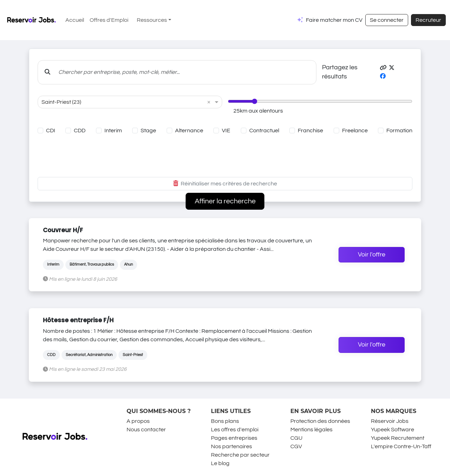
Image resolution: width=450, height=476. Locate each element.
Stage (148, 131)
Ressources (152, 20)
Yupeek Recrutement (398, 438)
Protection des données (320, 421)
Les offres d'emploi (235, 430)
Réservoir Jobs (390, 421)
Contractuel (264, 131)
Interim (113, 131)
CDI (51, 131)
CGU (296, 438)
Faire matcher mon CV (334, 20)
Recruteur (428, 20)
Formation (399, 131)
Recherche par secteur (240, 455)
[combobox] (123, 102)
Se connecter (387, 20)
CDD (80, 131)
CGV (296, 446)
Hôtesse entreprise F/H (78, 320)
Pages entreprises (234, 438)
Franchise (310, 131)
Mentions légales (311, 430)
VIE (226, 131)
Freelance (355, 131)
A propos (138, 421)
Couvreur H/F (63, 230)
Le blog (220, 463)
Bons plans (225, 421)
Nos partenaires (232, 446)
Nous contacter (146, 430)
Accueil (75, 20)
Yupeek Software (393, 430)
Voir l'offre (372, 255)
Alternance (189, 131)
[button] (383, 68)
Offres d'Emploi (109, 20)
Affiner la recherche (225, 201)
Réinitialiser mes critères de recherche (225, 184)
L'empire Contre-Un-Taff (401, 446)
